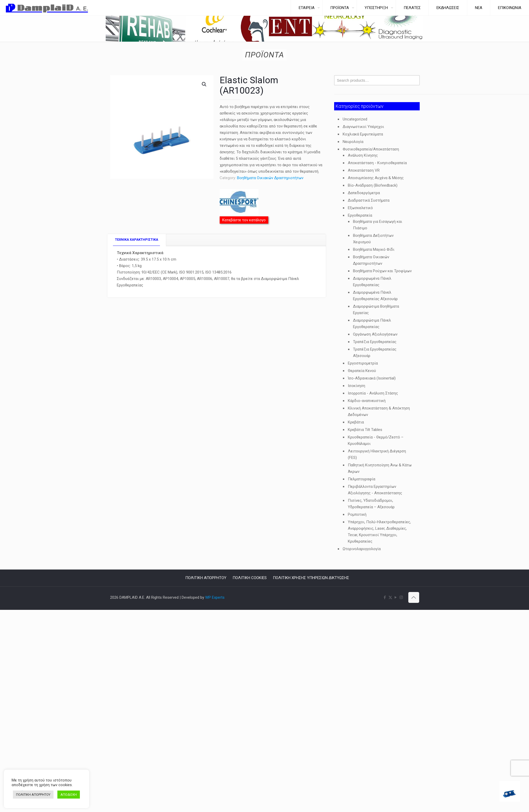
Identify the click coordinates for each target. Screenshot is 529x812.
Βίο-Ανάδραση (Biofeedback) (373, 185)
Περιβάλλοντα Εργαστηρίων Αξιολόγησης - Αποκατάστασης (375, 490)
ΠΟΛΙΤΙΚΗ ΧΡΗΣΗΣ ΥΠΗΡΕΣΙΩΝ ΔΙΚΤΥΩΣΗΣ (311, 578)
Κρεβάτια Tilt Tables (365, 430)
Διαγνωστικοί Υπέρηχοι (363, 127)
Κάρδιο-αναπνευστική (367, 401)
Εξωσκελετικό (360, 208)
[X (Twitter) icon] (390, 597)
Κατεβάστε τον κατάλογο (244, 220)
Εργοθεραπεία (360, 215)
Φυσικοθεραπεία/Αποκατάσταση (371, 149)
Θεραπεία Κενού (362, 371)
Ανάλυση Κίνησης (363, 155)
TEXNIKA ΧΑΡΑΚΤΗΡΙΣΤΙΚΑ (137, 240)
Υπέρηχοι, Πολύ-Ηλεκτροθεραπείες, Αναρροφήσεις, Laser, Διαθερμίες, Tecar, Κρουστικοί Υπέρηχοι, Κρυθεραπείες (379, 532)
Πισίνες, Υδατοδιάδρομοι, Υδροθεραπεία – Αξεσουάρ (371, 504)
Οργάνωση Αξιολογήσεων (375, 334)
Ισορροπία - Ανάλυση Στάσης (373, 393)
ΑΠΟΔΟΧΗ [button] (69, 795)
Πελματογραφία (362, 479)
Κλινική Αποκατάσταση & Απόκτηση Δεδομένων (379, 411)
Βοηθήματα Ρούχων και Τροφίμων (382, 271)
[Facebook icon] (385, 597)
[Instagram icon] (401, 597)
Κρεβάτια (356, 422)
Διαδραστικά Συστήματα (369, 200)
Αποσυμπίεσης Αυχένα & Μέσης (376, 178)
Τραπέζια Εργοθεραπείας (375, 342)
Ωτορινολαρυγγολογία (362, 549)
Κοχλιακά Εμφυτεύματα (363, 134)
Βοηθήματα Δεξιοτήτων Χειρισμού (373, 239)
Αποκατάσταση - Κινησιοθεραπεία (377, 163)
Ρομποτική (357, 514)
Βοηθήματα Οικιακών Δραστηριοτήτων (270, 178)
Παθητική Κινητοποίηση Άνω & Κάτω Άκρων (380, 468)
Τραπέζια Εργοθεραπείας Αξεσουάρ (375, 352)
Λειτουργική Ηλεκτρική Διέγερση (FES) (377, 454)
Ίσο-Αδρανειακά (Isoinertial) (372, 378)
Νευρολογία (353, 142)
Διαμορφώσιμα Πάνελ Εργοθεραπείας (372, 324)
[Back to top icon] (414, 597)
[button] (204, 84)
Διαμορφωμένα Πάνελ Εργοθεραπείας (372, 282)
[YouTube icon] (396, 597)
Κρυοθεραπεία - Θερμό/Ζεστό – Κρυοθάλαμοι (376, 440)
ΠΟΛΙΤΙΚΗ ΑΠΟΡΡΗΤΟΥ (206, 578)
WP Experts (215, 597)
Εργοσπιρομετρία (363, 363)
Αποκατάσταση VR (364, 170)
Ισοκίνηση (356, 386)
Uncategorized (355, 119)
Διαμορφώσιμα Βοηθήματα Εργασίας (376, 310)
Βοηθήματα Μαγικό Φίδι (374, 249)
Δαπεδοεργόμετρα (364, 193)
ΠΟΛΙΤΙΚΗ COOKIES (250, 578)
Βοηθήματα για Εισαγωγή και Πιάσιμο (378, 225)
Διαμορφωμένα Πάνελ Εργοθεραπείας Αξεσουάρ (375, 296)
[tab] (137, 240)
